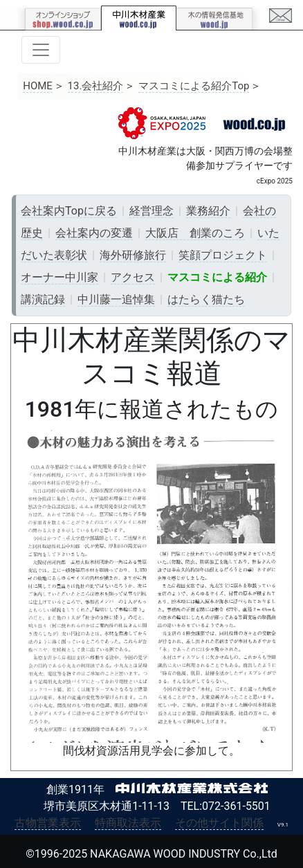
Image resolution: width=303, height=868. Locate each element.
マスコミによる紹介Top (194, 86)
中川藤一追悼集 (116, 299)
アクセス (133, 277)
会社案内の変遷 (94, 233)
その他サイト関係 (219, 823)
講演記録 (43, 299)
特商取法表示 (128, 823)
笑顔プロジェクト (223, 255)
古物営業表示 (48, 823)
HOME (38, 86)
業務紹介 (208, 211)
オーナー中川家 (59, 277)
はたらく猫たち (206, 299)
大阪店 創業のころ (195, 233)
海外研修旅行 (133, 255)
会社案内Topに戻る (69, 211)
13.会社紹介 (96, 86)
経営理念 (151, 211)
